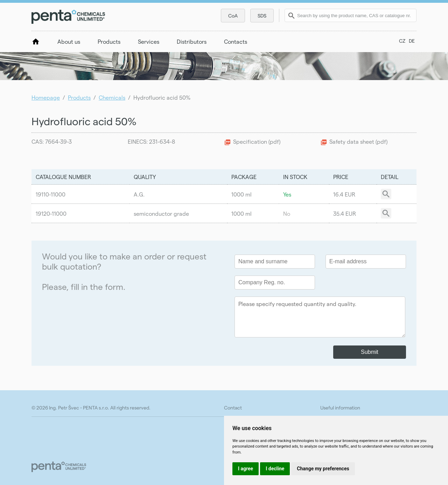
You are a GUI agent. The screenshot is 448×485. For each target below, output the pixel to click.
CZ (402, 41)
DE (412, 41)
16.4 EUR (344, 194)
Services (149, 41)
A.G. (139, 194)
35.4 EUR (345, 213)
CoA (233, 16)
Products (109, 41)
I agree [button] (246, 469)
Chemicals (112, 97)
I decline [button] (275, 469)
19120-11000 (51, 213)
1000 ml (241, 194)
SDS (262, 16)
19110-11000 (51, 194)
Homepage (46, 97)
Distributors (192, 41)
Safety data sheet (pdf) (358, 141)
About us (69, 41)
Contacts (236, 41)
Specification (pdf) (257, 141)
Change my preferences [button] (323, 469)
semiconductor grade (161, 213)
